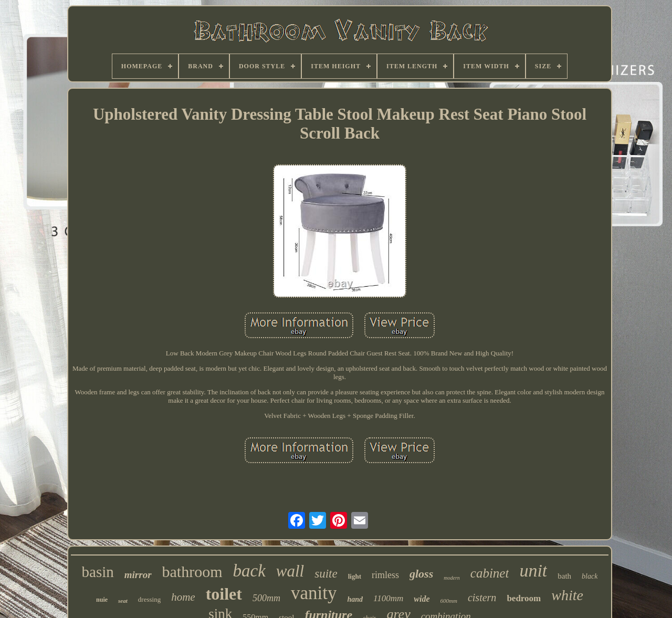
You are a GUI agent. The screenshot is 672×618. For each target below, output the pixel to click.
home (183, 597)
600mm (449, 601)
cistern (482, 598)
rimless (385, 575)
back (249, 571)
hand (355, 599)
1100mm (388, 598)
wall (290, 571)
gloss (421, 574)
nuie (102, 600)
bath (564, 576)
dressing (149, 599)
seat (123, 601)
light (355, 576)
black (590, 576)
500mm (266, 598)
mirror (138, 575)
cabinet (490, 573)
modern (452, 578)
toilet (224, 594)
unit (533, 570)
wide (422, 599)
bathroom (192, 572)
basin (98, 572)
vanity (314, 593)
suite (326, 574)
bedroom (524, 598)
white (567, 595)
